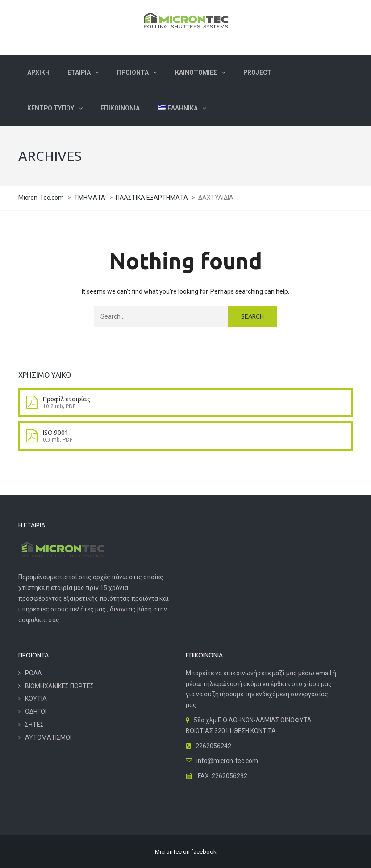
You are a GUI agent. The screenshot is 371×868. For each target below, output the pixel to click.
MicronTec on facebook (186, 852)
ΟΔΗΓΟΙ (36, 712)
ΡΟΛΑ (33, 673)
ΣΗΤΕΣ (34, 725)
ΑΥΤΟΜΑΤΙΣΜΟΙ (48, 737)
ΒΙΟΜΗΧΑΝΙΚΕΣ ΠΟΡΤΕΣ (59, 686)
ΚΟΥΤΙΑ (36, 699)
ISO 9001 (56, 433)
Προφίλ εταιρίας (67, 399)
